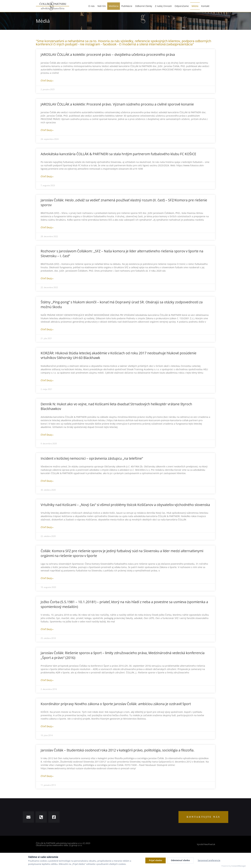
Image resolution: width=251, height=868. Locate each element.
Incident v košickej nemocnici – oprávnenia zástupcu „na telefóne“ (92, 458)
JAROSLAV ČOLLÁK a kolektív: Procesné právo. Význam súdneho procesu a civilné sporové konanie (117, 104)
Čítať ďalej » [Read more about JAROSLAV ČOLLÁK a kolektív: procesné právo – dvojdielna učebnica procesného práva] (47, 81)
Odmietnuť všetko (180, 860)
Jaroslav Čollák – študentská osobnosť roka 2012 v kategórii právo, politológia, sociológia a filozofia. (118, 750)
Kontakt (205, 4)
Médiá (195, 4)
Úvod (202, 20)
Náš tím (102, 4)
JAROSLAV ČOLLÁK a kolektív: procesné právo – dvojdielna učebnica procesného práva (108, 55)
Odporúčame (182, 4)
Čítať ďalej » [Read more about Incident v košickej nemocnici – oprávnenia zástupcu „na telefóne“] (47, 481)
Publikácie (127, 4)
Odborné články (144, 4)
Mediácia (114, 4)
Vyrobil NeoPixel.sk (206, 844)
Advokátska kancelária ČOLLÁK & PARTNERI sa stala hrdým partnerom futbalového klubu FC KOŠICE (118, 154)
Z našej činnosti (163, 4)
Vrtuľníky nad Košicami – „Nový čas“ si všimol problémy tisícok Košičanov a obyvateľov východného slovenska (125, 505)
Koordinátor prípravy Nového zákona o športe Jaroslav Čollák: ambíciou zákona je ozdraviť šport (116, 704)
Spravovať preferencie (209, 860)
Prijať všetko (155, 860)
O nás (91, 4)
